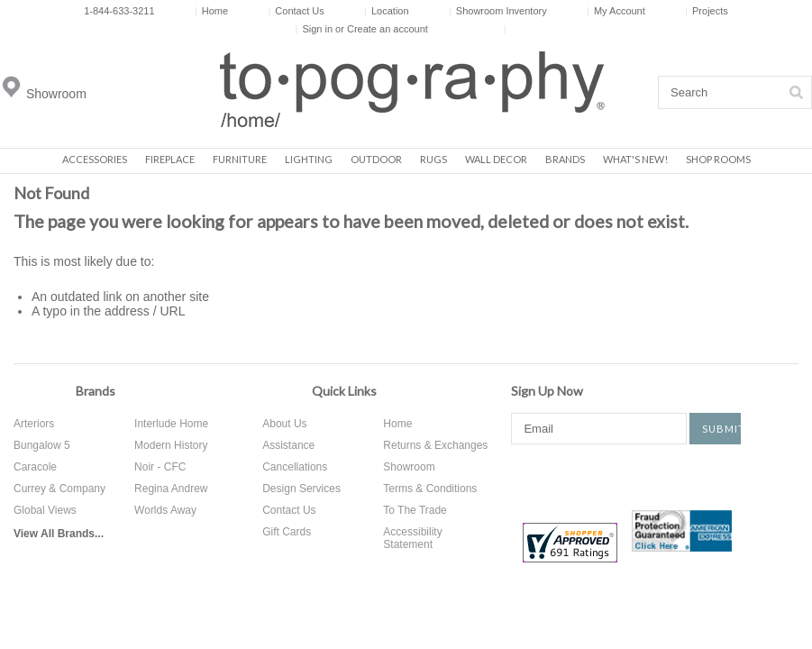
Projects (707, 11)
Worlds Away (165, 510)
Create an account (388, 29)
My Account (616, 11)
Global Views (45, 510)
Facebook (525, 476)
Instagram (669, 476)
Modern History (171, 445)
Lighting (309, 159)
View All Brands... (59, 534)
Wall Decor (496, 159)
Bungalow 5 (42, 445)
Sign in (317, 29)
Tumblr (729, 476)
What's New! (635, 159)
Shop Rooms (718, 159)
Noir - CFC (160, 467)
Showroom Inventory (498, 11)
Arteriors (34, 424)
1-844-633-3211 (119, 11)
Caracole (35, 467)
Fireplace (170, 159)
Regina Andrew (171, 489)
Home (211, 11)
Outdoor (376, 159)
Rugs (433, 159)
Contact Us (296, 11)
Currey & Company (59, 489)
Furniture (240, 159)
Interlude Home (171, 424)
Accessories (95, 159)
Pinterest (627, 476)
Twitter (585, 476)
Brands (565, 159)
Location (386, 11)
